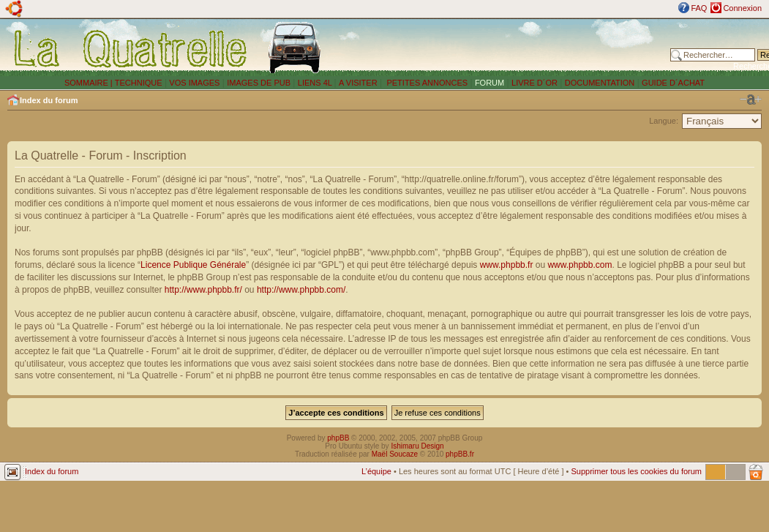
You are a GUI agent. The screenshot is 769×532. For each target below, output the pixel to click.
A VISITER (358, 83)
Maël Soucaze (395, 454)
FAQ (699, 8)
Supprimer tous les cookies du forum (636, 471)
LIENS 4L (316, 83)
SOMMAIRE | (90, 83)
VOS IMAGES (194, 83)
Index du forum (49, 100)
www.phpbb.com (579, 265)
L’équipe (376, 471)
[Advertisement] (499, 48)
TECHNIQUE (139, 83)
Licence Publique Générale (193, 265)
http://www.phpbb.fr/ (203, 290)
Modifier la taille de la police (751, 100)
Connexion (742, 8)
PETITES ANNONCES (426, 83)
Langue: (664, 121)
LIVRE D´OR (534, 83)
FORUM (489, 83)
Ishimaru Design (417, 446)
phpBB (338, 438)
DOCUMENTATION (600, 83)
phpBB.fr (460, 454)
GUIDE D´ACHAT (673, 83)
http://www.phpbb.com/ (301, 290)
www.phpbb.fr (507, 265)
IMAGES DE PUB (259, 83)
